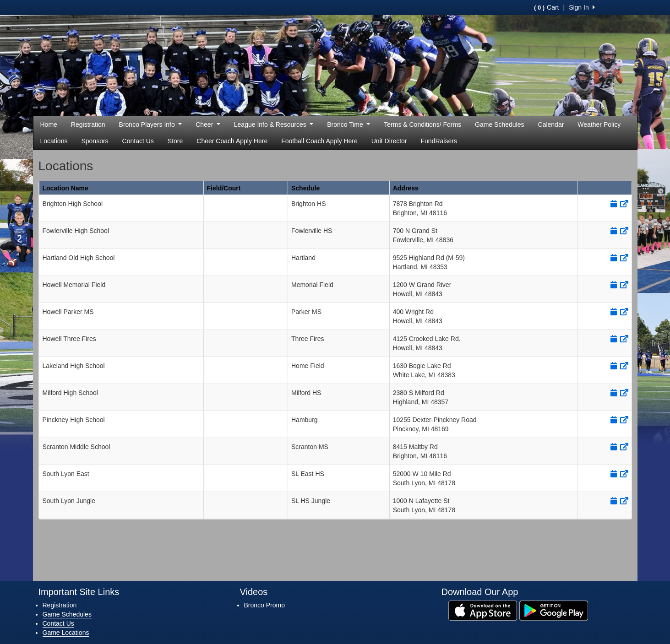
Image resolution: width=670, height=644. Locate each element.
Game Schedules (499, 124)
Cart (546, 7)
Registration (88, 124)
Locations (54, 141)
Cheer (208, 124)
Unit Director (389, 141)
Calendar (551, 124)
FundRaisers (439, 141)
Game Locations (66, 633)
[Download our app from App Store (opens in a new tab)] (483, 610)
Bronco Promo (264, 605)
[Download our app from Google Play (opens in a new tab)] (554, 610)
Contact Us (138, 141)
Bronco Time (349, 124)
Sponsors (95, 141)
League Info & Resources (274, 124)
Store (175, 141)
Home (49, 124)
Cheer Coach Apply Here (232, 141)
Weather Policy (599, 124)
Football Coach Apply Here (319, 141)
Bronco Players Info (151, 124)
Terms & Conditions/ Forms (422, 124)
